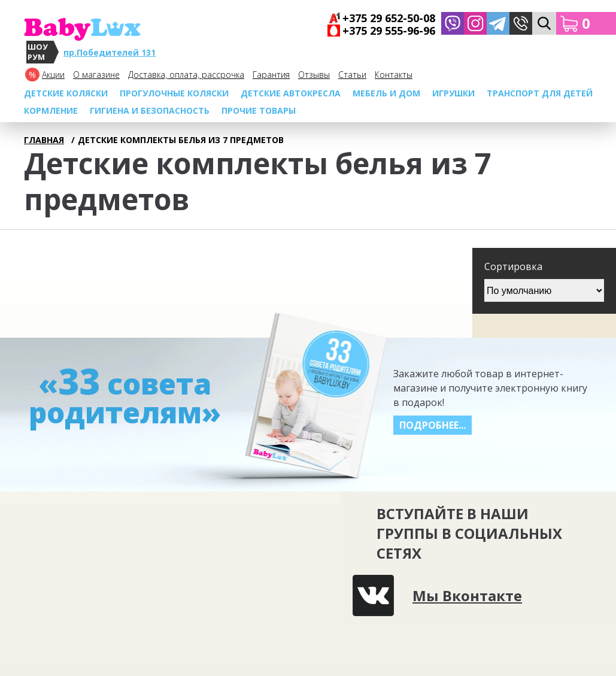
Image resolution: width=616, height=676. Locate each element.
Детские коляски (66, 93)
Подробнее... (433, 425)
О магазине (96, 75)
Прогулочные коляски (174, 93)
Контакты (394, 75)
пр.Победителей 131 (110, 52)
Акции (53, 75)
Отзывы (314, 75)
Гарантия (271, 75)
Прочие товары (259, 110)
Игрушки (453, 93)
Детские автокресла (291, 93)
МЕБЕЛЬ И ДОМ (386, 93)
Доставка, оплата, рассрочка (186, 75)
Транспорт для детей (540, 93)
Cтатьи (352, 75)
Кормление (51, 110)
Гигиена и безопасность (150, 110)
